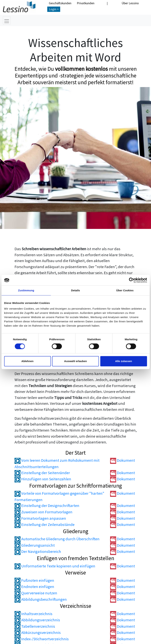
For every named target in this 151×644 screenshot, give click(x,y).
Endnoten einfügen (34, 587)
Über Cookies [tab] (125, 290)
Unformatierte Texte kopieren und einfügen (55, 566)
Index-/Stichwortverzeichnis (42, 639)
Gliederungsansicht (35, 545)
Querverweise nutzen (36, 593)
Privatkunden (86, 3)
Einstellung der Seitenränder (42, 473)
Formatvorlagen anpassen (40, 518)
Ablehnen (27, 361)
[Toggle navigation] (7, 20)
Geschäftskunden (60, 3)
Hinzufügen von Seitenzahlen (43, 479)
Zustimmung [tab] (26, 290)
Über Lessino (130, 3)
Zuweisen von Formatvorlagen (43, 512)
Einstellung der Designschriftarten (47, 506)
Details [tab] (76, 290)
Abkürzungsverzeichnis (38, 633)
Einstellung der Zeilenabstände (45, 525)
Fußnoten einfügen (34, 581)
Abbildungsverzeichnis (37, 620)
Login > (54, 9)
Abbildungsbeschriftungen (41, 599)
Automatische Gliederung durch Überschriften (57, 539)
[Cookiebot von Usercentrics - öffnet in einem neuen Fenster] (131, 280)
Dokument (122, 461)
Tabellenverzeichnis (35, 626)
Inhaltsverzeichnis (33, 614)
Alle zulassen (123, 361)
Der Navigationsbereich (38, 552)
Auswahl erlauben (75, 361)
